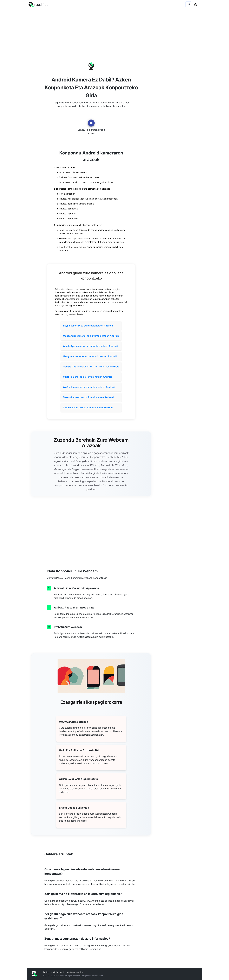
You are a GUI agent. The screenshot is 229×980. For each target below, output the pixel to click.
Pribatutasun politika (73, 972)
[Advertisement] (114, 31)
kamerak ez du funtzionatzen (88, 326)
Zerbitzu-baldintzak (52, 972)
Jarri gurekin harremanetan (92, 976)
